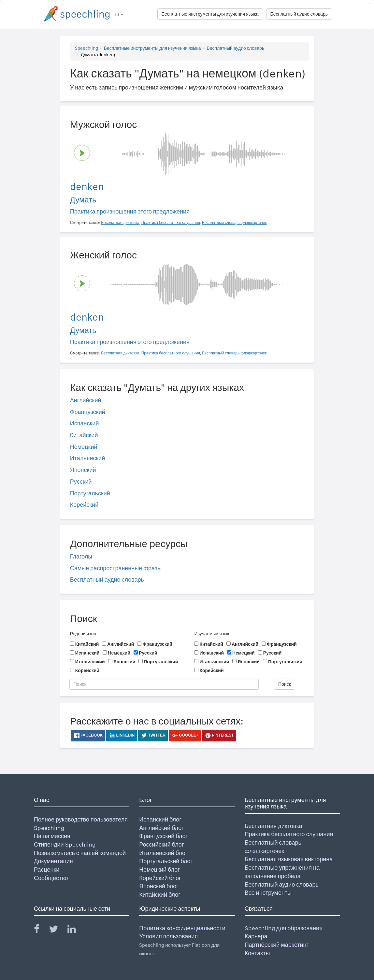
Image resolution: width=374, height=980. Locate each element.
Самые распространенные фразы (116, 568)
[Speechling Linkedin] (76, 930)
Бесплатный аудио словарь (299, 14)
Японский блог (159, 886)
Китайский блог (160, 895)
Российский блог (161, 844)
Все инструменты (268, 893)
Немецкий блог (159, 870)
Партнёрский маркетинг (277, 945)
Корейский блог (160, 878)
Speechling (86, 48)
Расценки (47, 870)
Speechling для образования (284, 928)
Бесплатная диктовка (273, 826)
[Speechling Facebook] (41, 930)
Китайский (84, 435)
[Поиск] (164, 684)
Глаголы (81, 556)
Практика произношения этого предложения (130, 211)
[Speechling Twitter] (58, 930)
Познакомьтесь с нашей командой (80, 853)
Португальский (90, 493)
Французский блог (163, 836)
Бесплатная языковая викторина (289, 859)
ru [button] (119, 14)
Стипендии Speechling (65, 844)
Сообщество (51, 878)
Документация (53, 861)
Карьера (256, 936)
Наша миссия (52, 836)
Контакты (257, 953)
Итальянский (88, 458)
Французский (88, 412)
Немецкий (84, 447)
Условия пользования (168, 936)
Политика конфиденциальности (182, 928)
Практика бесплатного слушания (289, 834)
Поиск (285, 684)
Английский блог (161, 828)
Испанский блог (160, 819)
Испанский (85, 423)
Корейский (84, 505)
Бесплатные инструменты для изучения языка (210, 14)
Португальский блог (166, 861)
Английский (86, 400)
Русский (81, 482)
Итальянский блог (163, 853)
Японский (83, 470)
